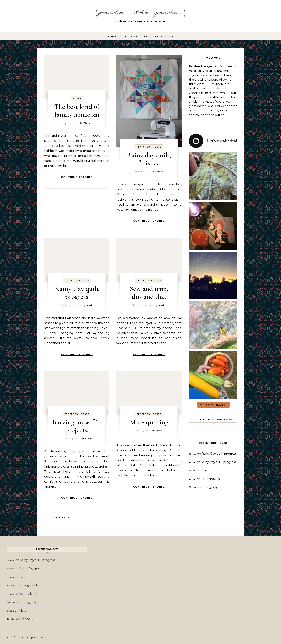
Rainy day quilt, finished (149, 159)
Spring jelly (210, 487)
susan (192, 462)
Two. (204, 470)
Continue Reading (77, 177)
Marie (87, 123)
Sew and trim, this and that (149, 293)
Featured (143, 147)
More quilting (149, 422)
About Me (130, 36)
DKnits (11, 619)
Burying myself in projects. (77, 426)
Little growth (210, 479)
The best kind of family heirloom (77, 111)
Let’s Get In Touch (159, 36)
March (24, 611)
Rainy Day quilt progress (77, 293)
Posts (77, 98)
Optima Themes (38, 637)
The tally (27, 619)
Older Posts (56, 517)
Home (112, 36)
